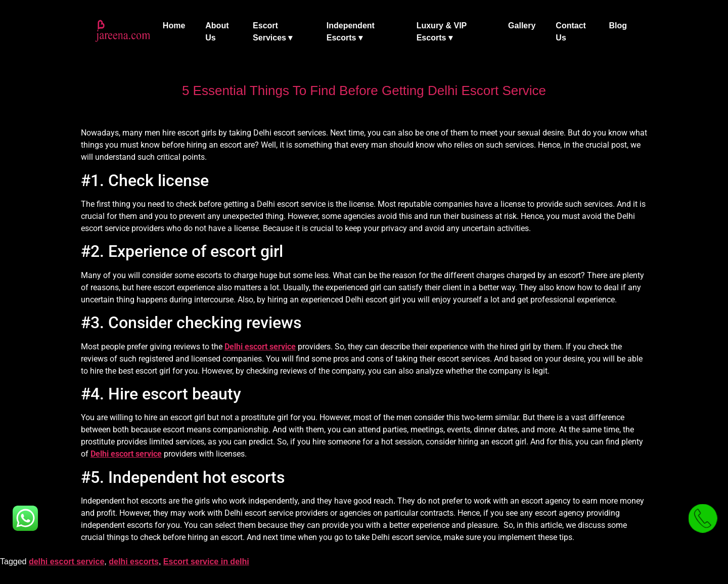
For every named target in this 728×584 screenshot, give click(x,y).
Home (174, 26)
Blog (618, 26)
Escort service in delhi (206, 561)
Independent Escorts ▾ (351, 32)
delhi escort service (66, 561)
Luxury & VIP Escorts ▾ (442, 32)
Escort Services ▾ (272, 32)
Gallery (522, 26)
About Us (217, 32)
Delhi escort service (260, 347)
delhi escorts (134, 561)
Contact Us (571, 32)
